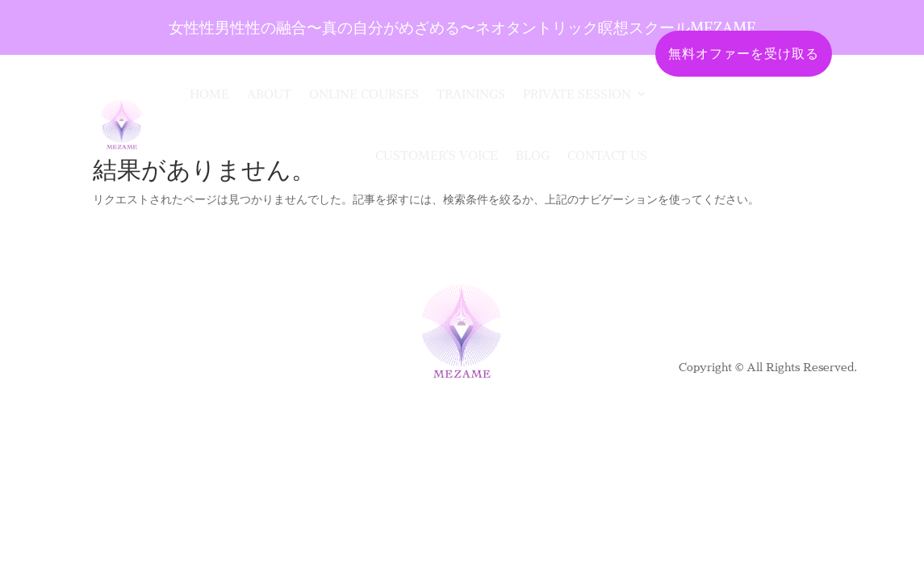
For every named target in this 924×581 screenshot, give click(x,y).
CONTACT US (607, 155)
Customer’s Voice (437, 155)
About (269, 94)
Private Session (577, 94)
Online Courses (364, 94)
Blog (533, 155)
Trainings (471, 94)
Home (209, 94)
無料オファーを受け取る (744, 53)
